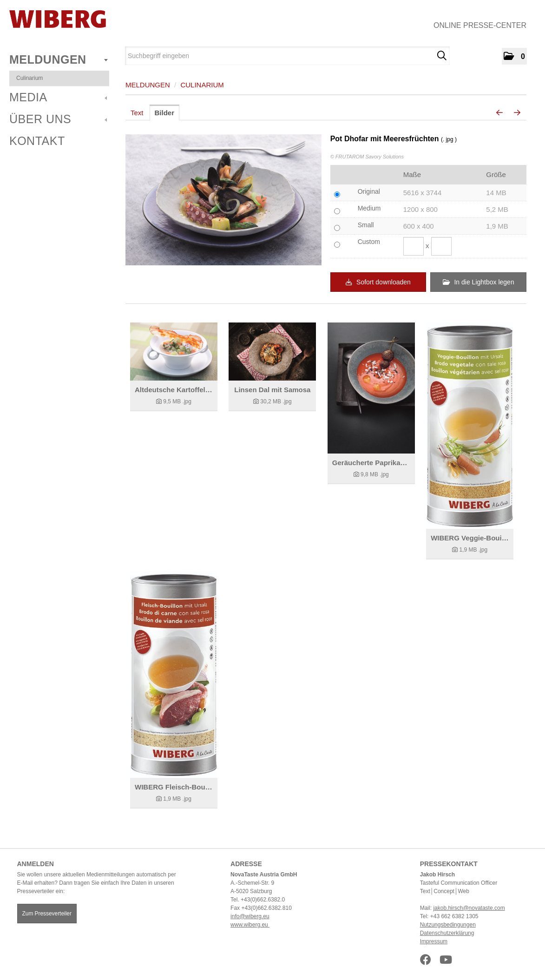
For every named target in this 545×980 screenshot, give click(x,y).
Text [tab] (137, 113)
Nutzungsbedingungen (448, 925)
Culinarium (30, 78)
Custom (369, 242)
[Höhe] (441, 246)
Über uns (58, 119)
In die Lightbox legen (479, 282)
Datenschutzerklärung (447, 933)
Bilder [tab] (165, 113)
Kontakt (37, 141)
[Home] (58, 19)
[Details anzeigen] (174, 352)
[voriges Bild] (499, 113)
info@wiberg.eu (250, 916)
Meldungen (59, 59)
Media (58, 97)
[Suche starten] (442, 56)
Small (366, 225)
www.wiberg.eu (250, 925)
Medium (369, 208)
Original (369, 191)
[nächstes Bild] (517, 113)
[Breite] (414, 246)
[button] (514, 56)
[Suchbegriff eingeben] (287, 56)
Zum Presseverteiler (47, 914)
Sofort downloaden (378, 282)
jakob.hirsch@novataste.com (469, 908)
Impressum (434, 941)
